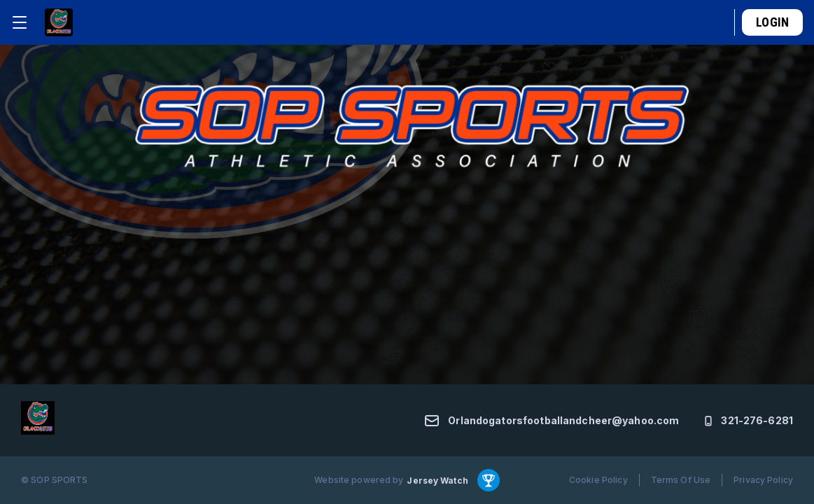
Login (772, 22)
